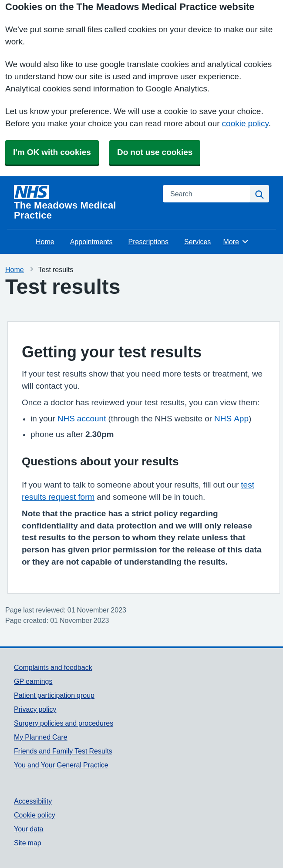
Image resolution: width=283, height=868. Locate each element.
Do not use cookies (155, 152)
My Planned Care (41, 737)
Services (197, 242)
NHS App (231, 419)
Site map (28, 843)
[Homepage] (83, 203)
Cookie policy (35, 815)
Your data (29, 829)
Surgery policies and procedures (64, 723)
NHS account (82, 419)
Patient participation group (54, 695)
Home (45, 242)
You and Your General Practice (61, 765)
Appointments (91, 242)
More (236, 242)
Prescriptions (148, 242)
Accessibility (33, 801)
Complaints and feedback (53, 667)
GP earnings (33, 681)
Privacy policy (35, 709)
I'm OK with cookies (52, 152)
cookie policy (245, 123)
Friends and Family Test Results (63, 751)
